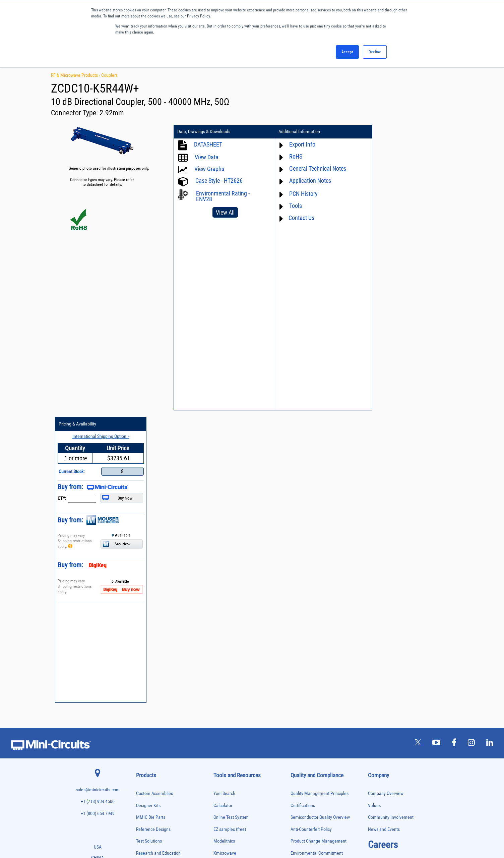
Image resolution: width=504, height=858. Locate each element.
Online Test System (231, 525)
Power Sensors (147, 740)
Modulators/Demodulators (155, 698)
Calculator (223, 513)
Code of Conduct (306, 585)
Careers (383, 552)
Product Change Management (319, 549)
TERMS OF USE (219, 830)
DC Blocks (144, 635)
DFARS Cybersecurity (310, 620)
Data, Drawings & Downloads (204, 132)
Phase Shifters (146, 719)
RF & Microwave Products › (76, 75)
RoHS (292, 156)
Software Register (230, 668)
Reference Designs (153, 537)
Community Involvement (391, 525)
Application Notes (307, 181)
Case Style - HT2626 (219, 181)
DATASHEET (208, 144)
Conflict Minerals (306, 608)
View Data (207, 157)
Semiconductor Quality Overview (320, 525)
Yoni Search (224, 501)
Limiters (142, 684)
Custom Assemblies (154, 501)
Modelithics (224, 549)
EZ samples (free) (230, 537)
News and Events (384, 537)
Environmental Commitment (317, 561)
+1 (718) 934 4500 (98, 509)
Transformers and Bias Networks (160, 810)
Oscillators (144, 705)
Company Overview (386, 501)
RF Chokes (144, 768)
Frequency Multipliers (152, 670)
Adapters (142, 579)
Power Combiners (149, 726)
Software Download (231, 656)
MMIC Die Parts (151, 525)
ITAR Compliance (306, 596)
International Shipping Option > (414, 144)
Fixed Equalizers (148, 656)
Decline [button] (375, 52)
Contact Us (298, 218)
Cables (141, 614)
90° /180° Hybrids (149, 761)
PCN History (300, 194)
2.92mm (112, 113)
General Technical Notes (314, 168)
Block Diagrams (228, 585)
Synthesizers (145, 782)
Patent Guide (226, 620)
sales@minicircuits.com (98, 497)
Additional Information (296, 132)
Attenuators (144, 593)
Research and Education (158, 561)
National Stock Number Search (242, 632)
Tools (292, 206)
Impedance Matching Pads (155, 677)
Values (374, 513)
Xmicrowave (225, 561)
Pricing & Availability (392, 132)
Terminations (145, 789)
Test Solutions (149, 549)
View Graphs (209, 169)
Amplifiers (143, 586)
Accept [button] (347, 52)
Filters (141, 649)
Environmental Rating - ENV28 (223, 196)
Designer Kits (148, 513)
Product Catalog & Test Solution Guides (249, 596)
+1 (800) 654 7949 (98, 521)
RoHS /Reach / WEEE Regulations (321, 573)
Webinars (222, 608)
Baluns (141, 600)
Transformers (146, 804)
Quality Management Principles (320, 501)
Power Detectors (148, 733)
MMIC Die (143, 691)
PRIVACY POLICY (248, 830)
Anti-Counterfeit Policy (311, 537)
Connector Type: (75, 113)
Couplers (109, 75)
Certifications (303, 513)
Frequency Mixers (149, 663)
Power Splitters (147, 747)
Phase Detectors (148, 712)
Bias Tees (143, 607)
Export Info (299, 144)
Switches (143, 775)
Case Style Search (230, 644)
